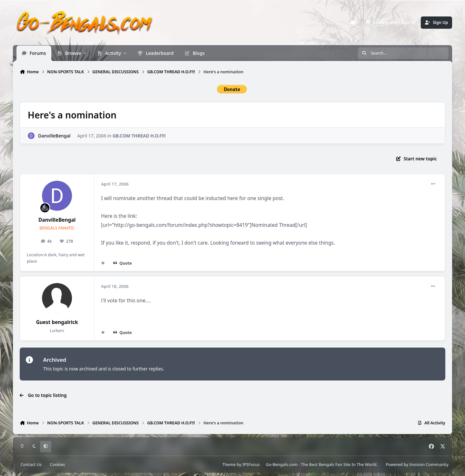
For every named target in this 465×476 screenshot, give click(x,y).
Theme (229, 465)
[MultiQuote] (103, 263)
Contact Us (31, 465)
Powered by (417, 465)
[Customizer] (354, 23)
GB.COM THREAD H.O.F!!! (139, 135)
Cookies (57, 465)
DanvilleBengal (54, 135)
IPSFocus (251, 465)
